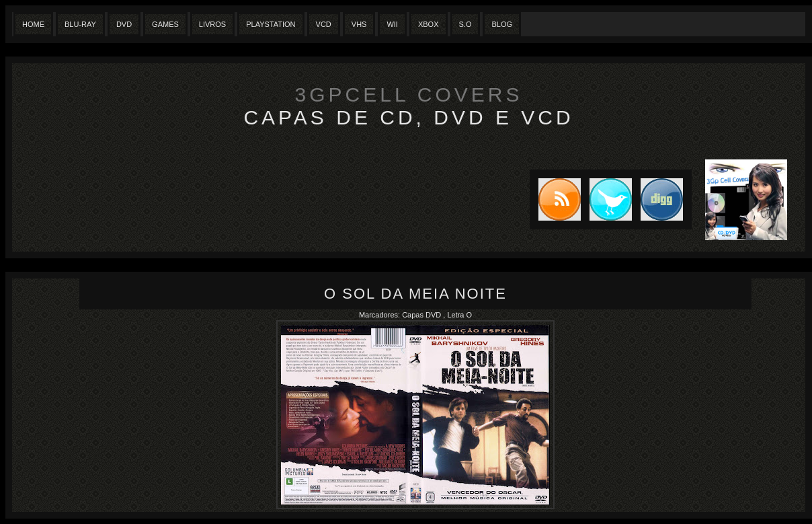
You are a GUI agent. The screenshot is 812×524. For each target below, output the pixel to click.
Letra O (459, 315)
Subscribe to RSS (555, 199)
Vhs (359, 24)
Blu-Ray (80, 24)
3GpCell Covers (409, 95)
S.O (465, 24)
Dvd (124, 24)
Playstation (271, 24)
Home (33, 24)
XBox (429, 24)
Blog (502, 24)
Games (165, 24)
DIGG (662, 199)
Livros (212, 24)
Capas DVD (422, 315)
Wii (392, 24)
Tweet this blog (606, 199)
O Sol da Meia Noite (415, 294)
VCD (324, 24)
